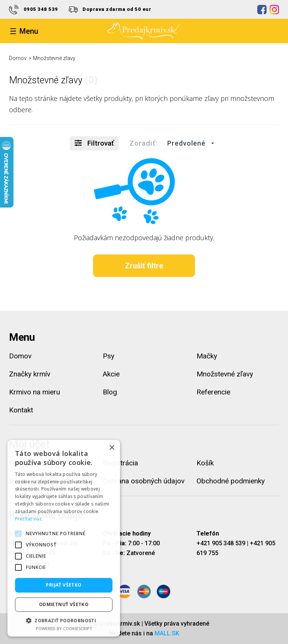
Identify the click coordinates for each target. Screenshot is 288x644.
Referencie (213, 392)
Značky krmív (30, 374)
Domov (18, 58)
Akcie (111, 374)
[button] (189, 143)
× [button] (112, 448)
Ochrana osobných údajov (144, 481)
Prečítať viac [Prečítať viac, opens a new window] (28, 519)
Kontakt (21, 410)
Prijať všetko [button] (64, 585)
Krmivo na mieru (34, 392)
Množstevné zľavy (54, 58)
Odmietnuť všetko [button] (64, 604)
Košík (205, 463)
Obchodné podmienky (231, 481)
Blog (110, 392)
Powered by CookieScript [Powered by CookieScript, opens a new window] (64, 628)
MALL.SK (167, 633)
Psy (109, 356)
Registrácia (120, 463)
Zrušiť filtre (144, 266)
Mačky (207, 356)
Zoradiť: (143, 143)
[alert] (64, 538)
